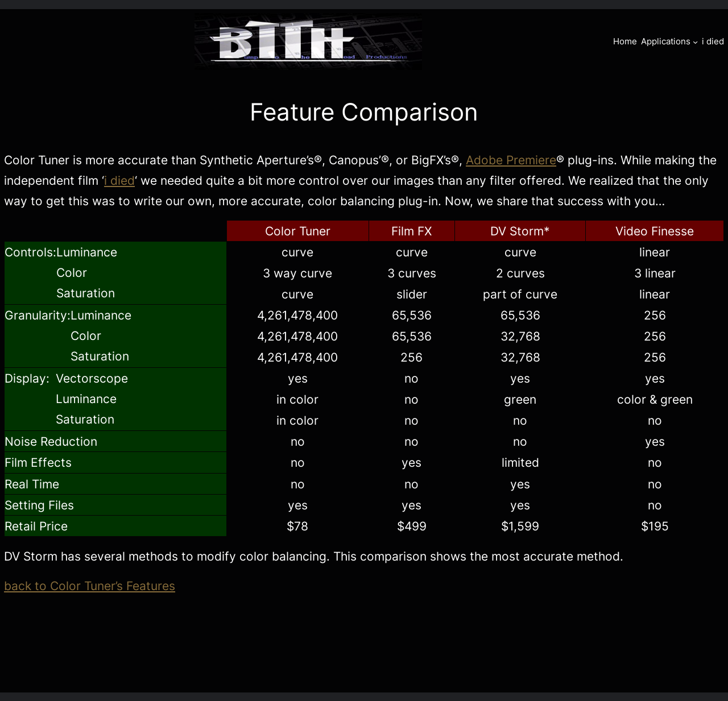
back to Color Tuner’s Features (90, 586)
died (123, 180)
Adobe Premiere (511, 160)
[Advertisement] (364, 658)
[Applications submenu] (695, 41)
